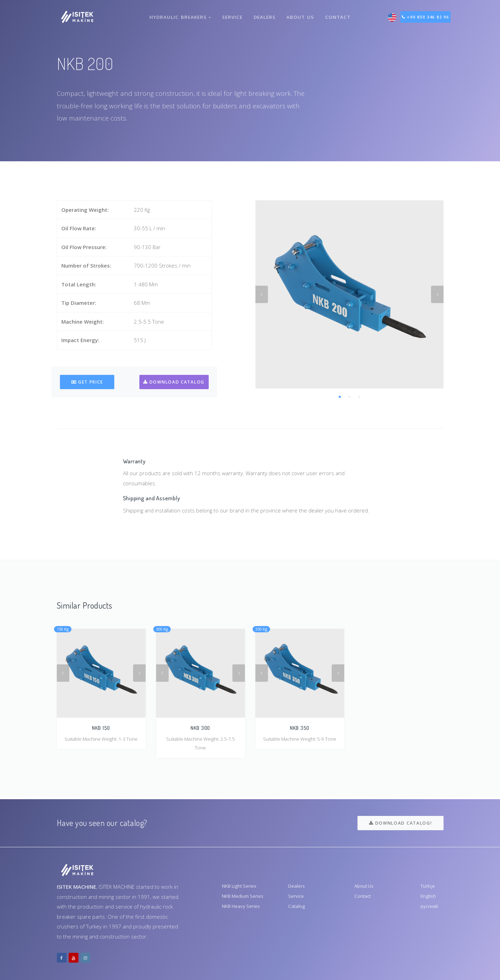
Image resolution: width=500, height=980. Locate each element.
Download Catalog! (400, 823)
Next (437, 294)
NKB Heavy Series (244, 909)
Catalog (297, 909)
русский (430, 909)
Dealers (264, 13)
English (429, 898)
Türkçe (429, 887)
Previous (262, 294)
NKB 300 (200, 728)
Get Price (87, 382)
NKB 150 (101, 728)
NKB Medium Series (246, 898)
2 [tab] (349, 397)
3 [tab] (359, 397)
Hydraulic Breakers (179, 13)
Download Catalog (174, 382)
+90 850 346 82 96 (430, 13)
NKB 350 (300, 728)
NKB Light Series (242, 887)
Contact (339, 13)
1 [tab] (340, 397)
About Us (301, 13)
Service (231, 13)
